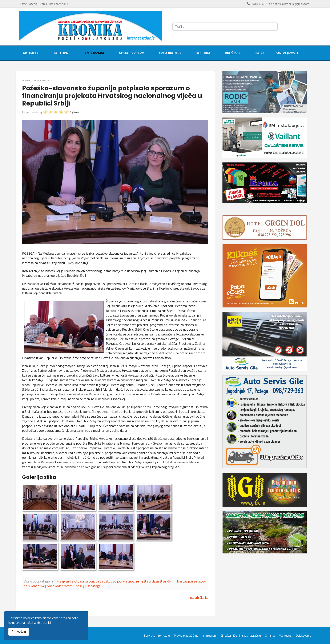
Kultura (203, 53)
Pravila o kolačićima (186, 636)
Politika (61, 53)
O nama (270, 636)
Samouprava (93, 53)
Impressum (210, 636)
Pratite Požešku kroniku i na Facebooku (43, 4)
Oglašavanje (303, 636)
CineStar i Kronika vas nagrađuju (241, 636)
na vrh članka (199, 597)
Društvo (232, 53)
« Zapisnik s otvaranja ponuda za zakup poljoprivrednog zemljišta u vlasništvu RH (114, 581)
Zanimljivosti (287, 53)
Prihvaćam (19, 632)
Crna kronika (170, 53)
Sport (260, 53)
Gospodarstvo (132, 53)
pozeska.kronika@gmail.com (291, 4)
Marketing (285, 636)
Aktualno (31, 53)
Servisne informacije (157, 636)
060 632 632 (259, 4)
